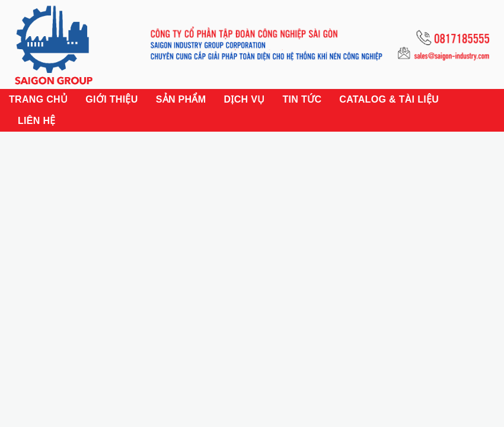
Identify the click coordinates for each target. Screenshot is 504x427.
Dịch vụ (244, 99)
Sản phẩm (181, 99)
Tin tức (302, 99)
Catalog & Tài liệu (389, 99)
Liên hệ (37, 121)
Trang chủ (38, 99)
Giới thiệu (111, 99)
